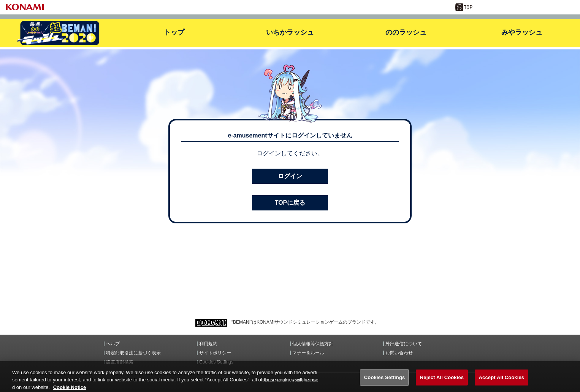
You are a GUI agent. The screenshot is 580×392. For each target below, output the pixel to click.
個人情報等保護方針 (313, 344)
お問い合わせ (399, 353)
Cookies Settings (216, 362)
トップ (174, 32)
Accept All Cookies (502, 382)
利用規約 (208, 344)
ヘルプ (113, 344)
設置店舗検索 (120, 362)
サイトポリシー (215, 353)
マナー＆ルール (308, 353)
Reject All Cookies (442, 382)
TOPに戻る (290, 203)
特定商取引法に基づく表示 (133, 353)
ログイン (290, 176)
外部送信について (404, 344)
